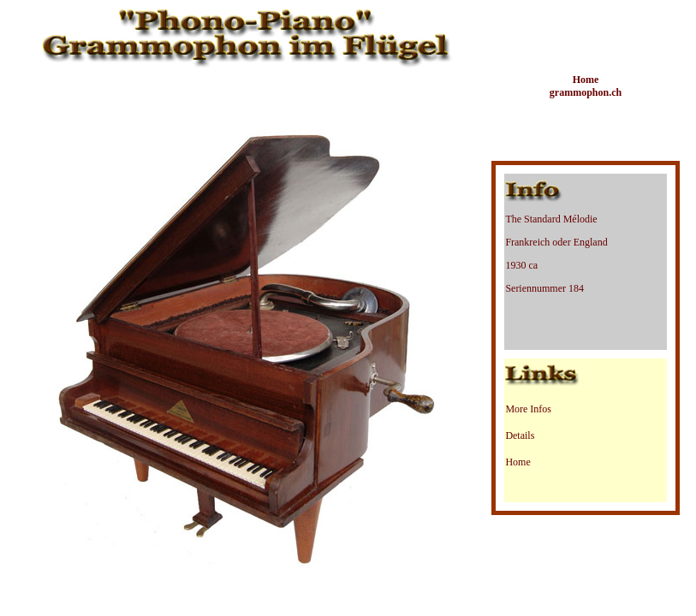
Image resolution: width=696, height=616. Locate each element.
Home (518, 462)
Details (520, 435)
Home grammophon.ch (586, 86)
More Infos (528, 409)
